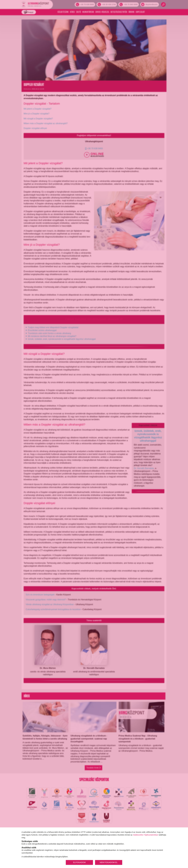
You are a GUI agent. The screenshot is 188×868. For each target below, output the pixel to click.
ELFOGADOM (79, 862)
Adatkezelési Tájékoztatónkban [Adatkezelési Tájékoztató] (146, 835)
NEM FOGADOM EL (109, 862)
